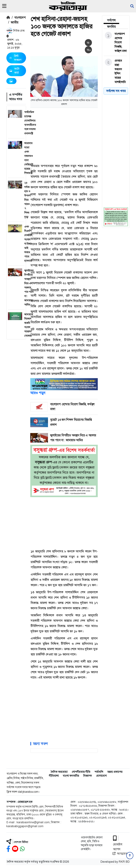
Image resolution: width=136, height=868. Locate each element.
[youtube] (15, 849)
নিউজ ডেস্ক (15, 31)
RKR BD (124, 862)
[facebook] (8, 849)
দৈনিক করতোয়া (59, 772)
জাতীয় (15, 22)
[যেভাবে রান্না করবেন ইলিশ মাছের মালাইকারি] (115, 71)
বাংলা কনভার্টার (71, 776)
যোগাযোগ (101, 776)
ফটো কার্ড (14, 71)
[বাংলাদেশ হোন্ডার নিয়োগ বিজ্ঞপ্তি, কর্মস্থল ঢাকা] (115, 42)
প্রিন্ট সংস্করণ (15, 58)
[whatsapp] (22, 849)
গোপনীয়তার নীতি (81, 772)
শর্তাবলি (99, 772)
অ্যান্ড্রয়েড (120, 854)
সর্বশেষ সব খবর (116, 91)
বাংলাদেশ (20, 18)
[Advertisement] (83, 135)
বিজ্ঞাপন (88, 776)
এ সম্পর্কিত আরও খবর (16, 97)
